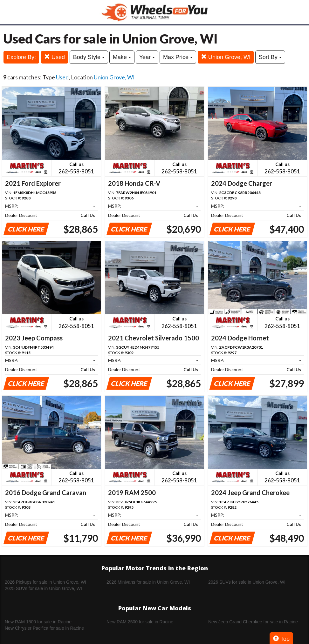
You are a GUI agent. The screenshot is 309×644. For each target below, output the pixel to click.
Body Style (89, 57)
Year (147, 57)
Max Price (178, 57)
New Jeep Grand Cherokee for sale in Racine (253, 622)
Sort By (270, 57)
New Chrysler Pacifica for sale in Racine (44, 628)
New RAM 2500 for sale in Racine (140, 622)
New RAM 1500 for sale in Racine (38, 622)
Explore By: (21, 57)
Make (122, 57)
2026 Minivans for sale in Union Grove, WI (148, 582)
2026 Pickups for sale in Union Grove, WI (45, 582)
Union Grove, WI (226, 57)
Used (55, 57)
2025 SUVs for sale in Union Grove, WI (43, 588)
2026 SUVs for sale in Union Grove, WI (247, 582)
